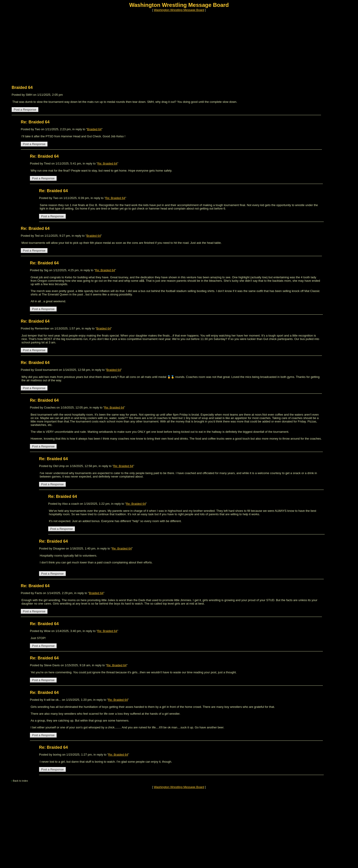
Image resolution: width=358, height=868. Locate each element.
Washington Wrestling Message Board (179, 10)
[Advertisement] (139, 47)
